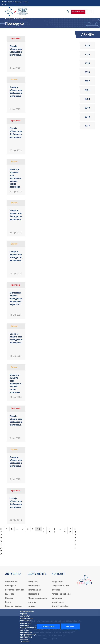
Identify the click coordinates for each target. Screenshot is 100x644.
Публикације (35, 590)
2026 (87, 46)
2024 (87, 63)
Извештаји (34, 594)
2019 (87, 108)
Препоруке (10, 586)
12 (49, 531)
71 (65, 531)
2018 (87, 117)
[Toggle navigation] (90, 12)
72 (70, 531)
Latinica (25, 2)
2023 (87, 72)
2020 (87, 99)
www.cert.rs (29, 611)
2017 (87, 126)
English (4, 4)
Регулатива (34, 586)
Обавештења (12, 582)
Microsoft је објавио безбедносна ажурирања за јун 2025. (16, 299)
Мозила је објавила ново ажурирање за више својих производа (15, 178)
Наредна (75, 538)
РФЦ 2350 (33, 582)
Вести (8, 602)
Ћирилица (18, 2)
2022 (87, 81)
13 (54, 531)
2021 (87, 90)
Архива (32, 606)
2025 (87, 54)
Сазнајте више (48, 626)
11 (44, 531)
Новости (9, 598)
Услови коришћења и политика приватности (61, 598)
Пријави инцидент (78, 12)
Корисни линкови (14, 606)
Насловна (9, 19)
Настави (70, 626)
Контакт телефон (60, 606)
